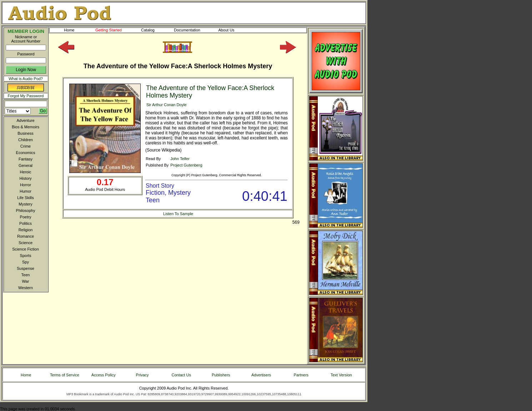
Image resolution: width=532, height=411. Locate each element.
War (26, 281)
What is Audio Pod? (26, 79)
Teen (26, 275)
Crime (26, 146)
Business (26, 133)
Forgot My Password (26, 96)
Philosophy (26, 211)
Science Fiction (26, 249)
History (25, 178)
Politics (26, 223)
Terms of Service (65, 375)
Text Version (341, 375)
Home (69, 30)
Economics (26, 153)
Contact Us (181, 375)
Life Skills (25, 198)
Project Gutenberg (186, 165)
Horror (26, 185)
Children (26, 140)
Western (26, 288)
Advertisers (261, 375)
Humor (26, 191)
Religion (26, 230)
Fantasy (26, 159)
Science (26, 243)
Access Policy (104, 375)
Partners (301, 375)
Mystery (26, 204)
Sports (26, 256)
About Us (232, 30)
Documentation (190, 30)
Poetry (26, 217)
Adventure (25, 120)
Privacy (142, 375)
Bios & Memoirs (26, 127)
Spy (26, 262)
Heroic (26, 172)
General (26, 165)
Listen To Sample (178, 214)
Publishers (221, 375)
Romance (26, 236)
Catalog (154, 30)
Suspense (26, 268)
